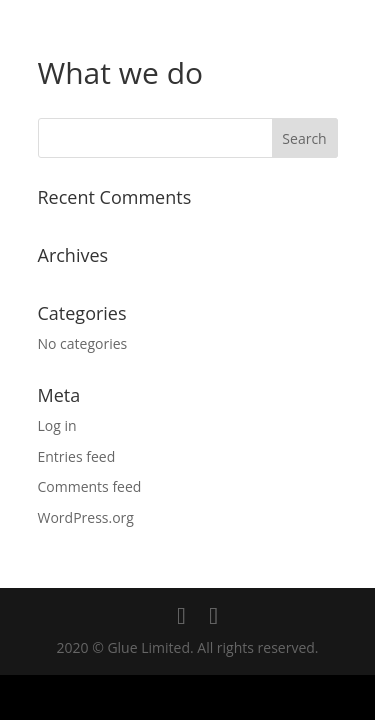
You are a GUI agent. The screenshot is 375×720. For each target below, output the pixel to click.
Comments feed (90, 486)
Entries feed (77, 456)
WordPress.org (86, 517)
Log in (57, 425)
